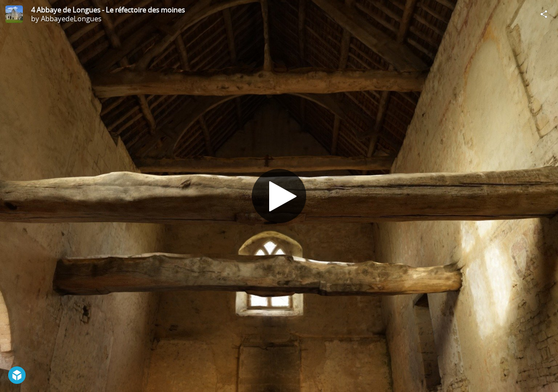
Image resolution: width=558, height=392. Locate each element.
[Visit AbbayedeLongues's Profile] (14, 14)
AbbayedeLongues (71, 19)
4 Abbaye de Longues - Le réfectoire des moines (108, 10)
